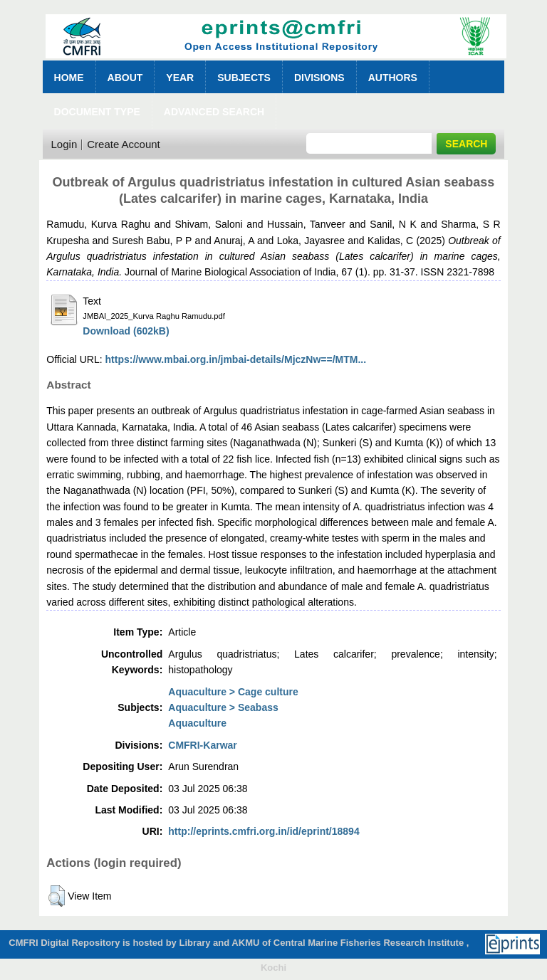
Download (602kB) (126, 331)
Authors (393, 78)
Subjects (244, 78)
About (125, 78)
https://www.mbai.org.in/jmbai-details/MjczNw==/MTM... (236, 359)
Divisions (319, 78)
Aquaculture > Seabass (223, 707)
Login (64, 144)
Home (69, 78)
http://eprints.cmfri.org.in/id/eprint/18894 (264, 831)
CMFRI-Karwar (202, 745)
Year (180, 78)
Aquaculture (197, 723)
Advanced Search (214, 112)
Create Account (124, 144)
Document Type (97, 112)
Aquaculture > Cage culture (233, 692)
